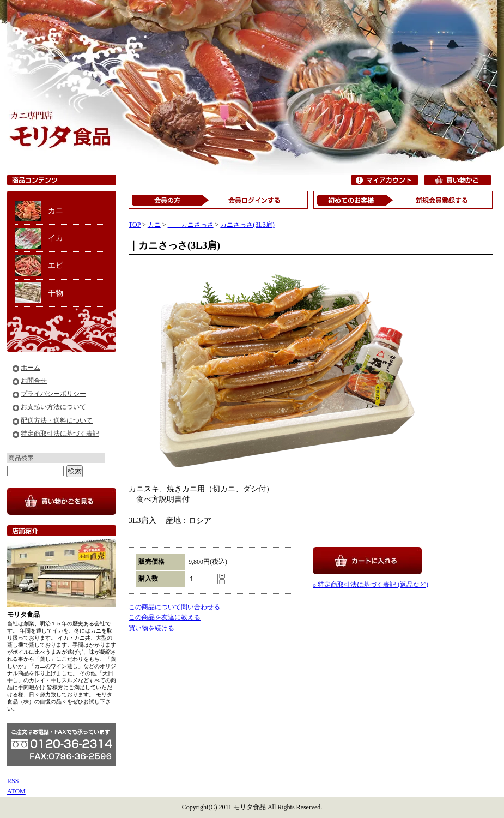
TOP (135, 225)
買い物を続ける (151, 628)
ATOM (16, 791)
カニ (56, 211)
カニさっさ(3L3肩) (247, 225)
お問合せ (34, 381)
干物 (56, 293)
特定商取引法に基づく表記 (60, 434)
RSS (13, 781)
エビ (56, 265)
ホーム (31, 368)
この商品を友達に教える (165, 617)
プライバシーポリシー (53, 394)
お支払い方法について (53, 407)
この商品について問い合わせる (174, 607)
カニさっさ (191, 225)
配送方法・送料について (57, 420)
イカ (56, 238)
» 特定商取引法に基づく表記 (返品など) (371, 585)
